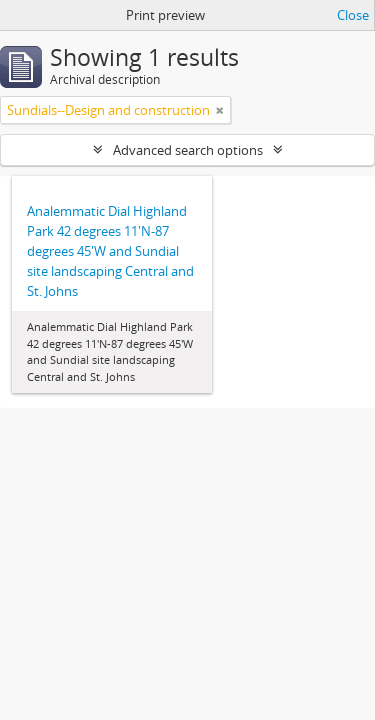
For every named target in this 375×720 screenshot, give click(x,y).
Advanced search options (188, 150)
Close (353, 15)
